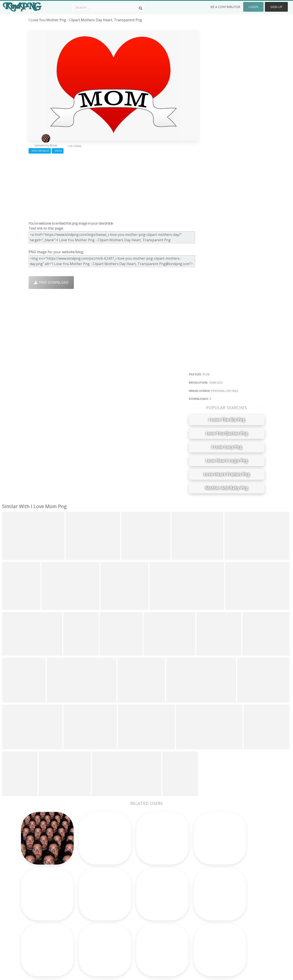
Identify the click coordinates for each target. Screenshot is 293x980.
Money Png (179, 891)
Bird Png (177, 904)
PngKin (82, 922)
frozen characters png (47, 922)
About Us (225, 891)
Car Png (176, 897)
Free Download (51, 282)
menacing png (40, 941)
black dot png (40, 935)
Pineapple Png (182, 910)
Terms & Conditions (234, 904)
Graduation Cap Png (139, 922)
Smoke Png (132, 910)
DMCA (58, 151)
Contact (224, 897)
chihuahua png (41, 929)
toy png (35, 910)
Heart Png (84, 935)
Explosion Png (134, 929)
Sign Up (276, 7)
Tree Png (130, 904)
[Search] (141, 8)
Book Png (178, 922)
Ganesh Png (180, 929)
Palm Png (130, 891)
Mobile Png (85, 929)
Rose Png (83, 910)
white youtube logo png (49, 916)
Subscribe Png (87, 891)
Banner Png (180, 935)
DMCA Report (229, 910)
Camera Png (133, 897)
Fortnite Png (133, 935)
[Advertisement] (114, 186)
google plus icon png (46, 904)
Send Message (40, 151)
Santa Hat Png (87, 904)
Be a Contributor (225, 7)
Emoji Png (178, 916)
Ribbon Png (85, 916)
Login (253, 7)
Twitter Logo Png (90, 897)
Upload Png (227, 922)
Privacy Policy (228, 916)
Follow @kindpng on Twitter (240, 941)
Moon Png (131, 916)
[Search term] (108, 7)
